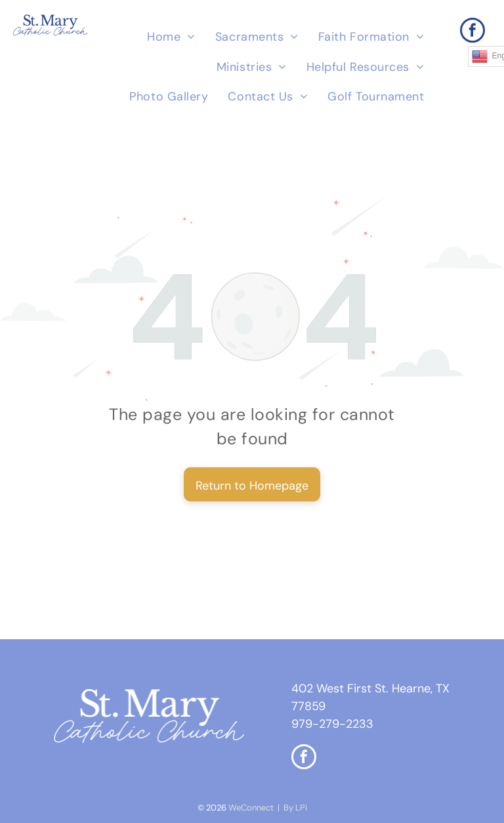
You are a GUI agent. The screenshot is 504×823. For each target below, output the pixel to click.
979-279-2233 (332, 724)
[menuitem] (171, 37)
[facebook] (472, 32)
